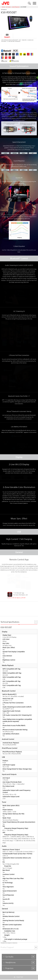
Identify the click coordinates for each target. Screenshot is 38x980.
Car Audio (8, 7)
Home (3, 7)
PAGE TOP (19, 977)
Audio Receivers (16, 7)
